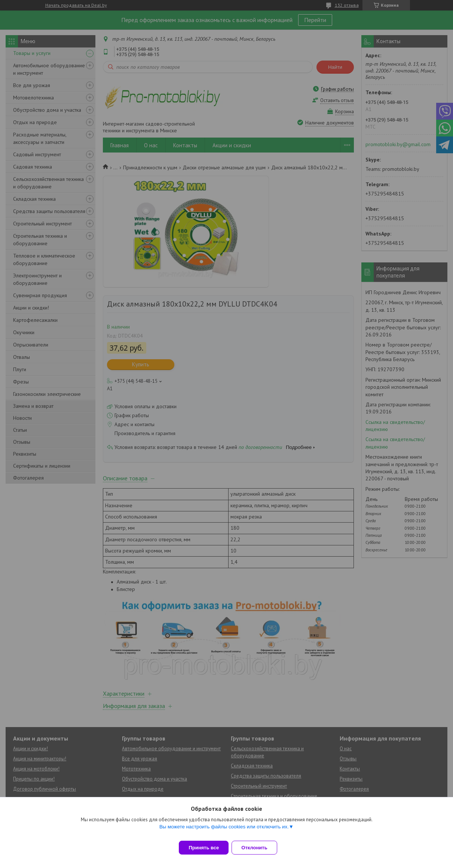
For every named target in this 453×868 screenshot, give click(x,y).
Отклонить (259, 848)
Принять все (204, 848)
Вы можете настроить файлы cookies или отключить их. (224, 831)
